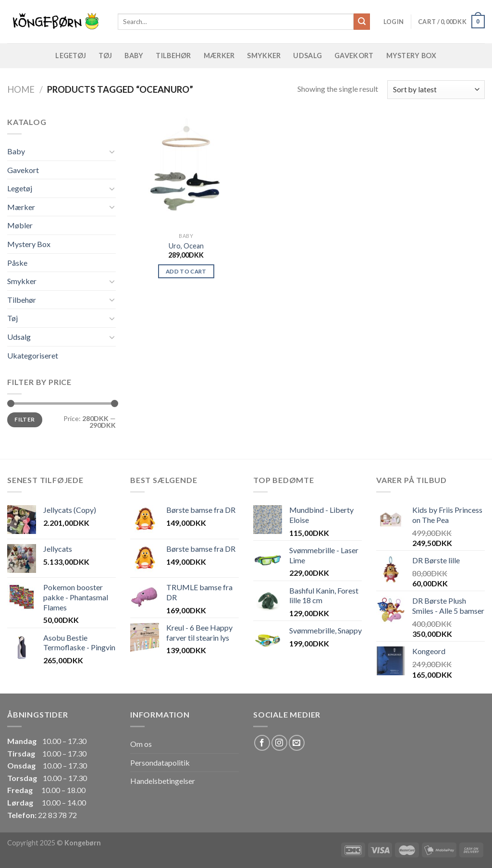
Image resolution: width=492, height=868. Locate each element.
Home (21, 89)
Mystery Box (412, 56)
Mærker (219, 56)
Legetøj (71, 56)
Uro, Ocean (186, 246)
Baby (134, 56)
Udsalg (307, 56)
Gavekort (354, 56)
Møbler (20, 225)
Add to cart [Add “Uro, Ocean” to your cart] (186, 271)
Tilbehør (173, 56)
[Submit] (362, 22)
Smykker (264, 56)
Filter (25, 419)
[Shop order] (436, 90)
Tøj (105, 56)
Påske (17, 263)
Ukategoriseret (33, 355)
